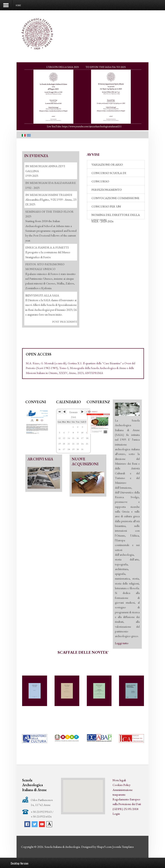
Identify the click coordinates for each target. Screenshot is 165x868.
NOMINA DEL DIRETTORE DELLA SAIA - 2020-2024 (116, 216)
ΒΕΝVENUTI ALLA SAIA (42, 295)
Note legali (119, 780)
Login (116, 814)
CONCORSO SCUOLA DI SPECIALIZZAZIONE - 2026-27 (112, 174)
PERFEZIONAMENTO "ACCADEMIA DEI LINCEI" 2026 (114, 191)
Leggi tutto (122, 643)
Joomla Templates (123, 847)
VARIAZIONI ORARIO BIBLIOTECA (107, 166)
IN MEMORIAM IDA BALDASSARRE (51, 183)
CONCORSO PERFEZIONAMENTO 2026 (110, 182)
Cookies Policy (121, 785)
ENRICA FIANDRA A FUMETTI (47, 247)
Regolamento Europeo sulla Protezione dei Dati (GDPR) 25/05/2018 (127, 804)
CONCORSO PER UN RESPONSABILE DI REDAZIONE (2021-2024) (114, 207)
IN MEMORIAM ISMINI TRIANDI (49, 195)
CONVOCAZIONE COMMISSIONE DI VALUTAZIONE (115, 199)
